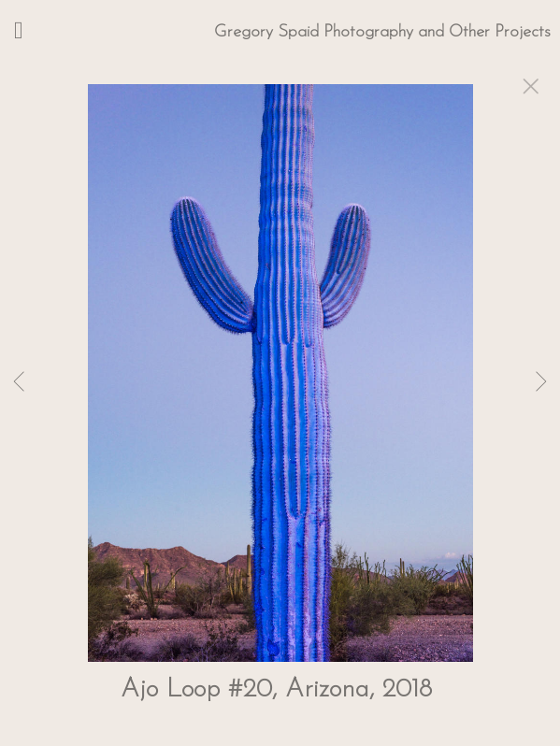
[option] (280, 396)
